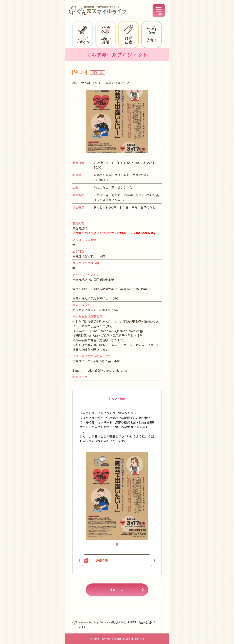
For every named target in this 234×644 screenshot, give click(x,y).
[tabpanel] (117, 496)
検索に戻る (117, 590)
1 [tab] (118, 545)
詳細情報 (102, 560)
